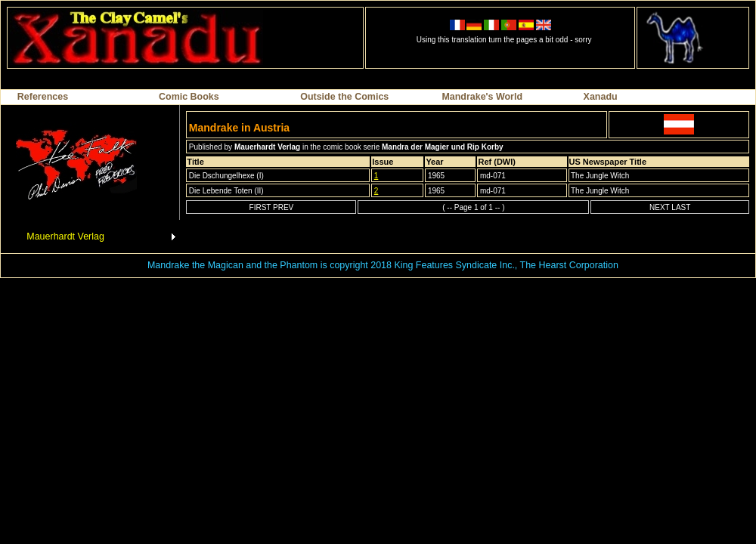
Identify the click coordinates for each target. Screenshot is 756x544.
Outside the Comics (344, 97)
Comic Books (189, 97)
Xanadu (601, 97)
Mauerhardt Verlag (65, 236)
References (43, 97)
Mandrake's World (482, 97)
